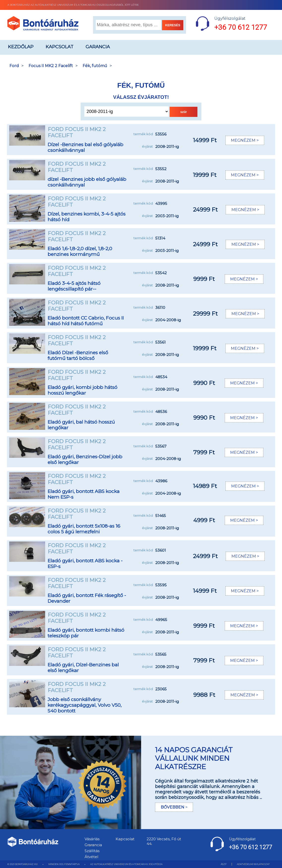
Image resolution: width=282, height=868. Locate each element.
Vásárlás (92, 839)
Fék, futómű (95, 66)
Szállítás (92, 851)
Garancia (98, 47)
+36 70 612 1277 (241, 27)
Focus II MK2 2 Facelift (51, 66)
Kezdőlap (21, 47)
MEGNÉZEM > (245, 140)
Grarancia (93, 845)
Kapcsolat (60, 47)
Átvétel (91, 857)
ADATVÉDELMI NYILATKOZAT (253, 864)
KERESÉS (173, 25)
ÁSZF (224, 864)
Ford (14, 66)
